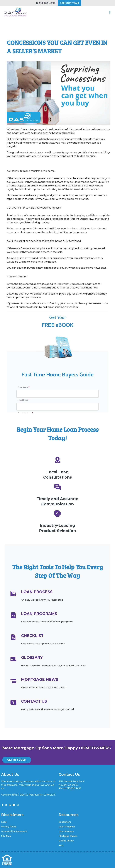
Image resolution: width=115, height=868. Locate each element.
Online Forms (66, 841)
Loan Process (66, 831)
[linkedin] (10, 805)
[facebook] (3, 805)
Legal (4, 822)
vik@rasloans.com (68, 792)
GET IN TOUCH (17, 760)
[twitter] (6, 805)
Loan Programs (67, 827)
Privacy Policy (9, 827)
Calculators (65, 822)
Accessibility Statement (14, 831)
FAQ (61, 845)
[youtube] (14, 805)
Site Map (6, 836)
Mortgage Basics (68, 836)
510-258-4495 (46, 3)
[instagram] (18, 805)
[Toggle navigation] (110, 12)
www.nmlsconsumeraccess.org (18, 798)
